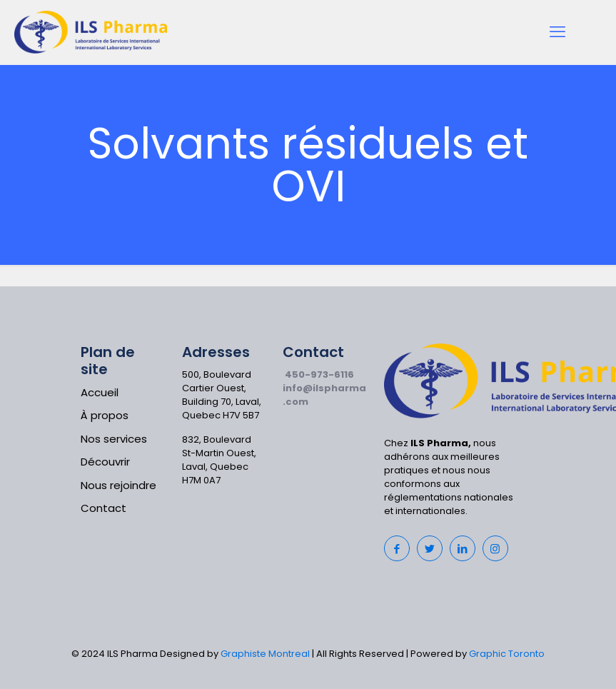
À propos (105, 415)
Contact (103, 508)
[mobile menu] (557, 32)
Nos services (114, 439)
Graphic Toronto (507, 654)
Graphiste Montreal (265, 654)
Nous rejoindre (118, 485)
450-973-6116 (319, 374)
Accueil (100, 392)
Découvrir (105, 462)
